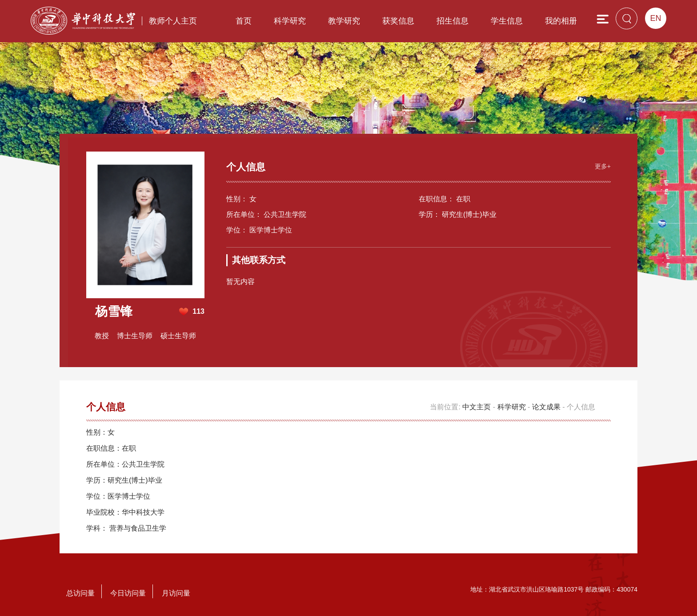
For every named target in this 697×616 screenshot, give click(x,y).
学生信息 (507, 21)
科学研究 (290, 21)
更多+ (603, 166)
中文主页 (477, 407)
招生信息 (453, 21)
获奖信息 (398, 21)
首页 (244, 21)
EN (655, 18)
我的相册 (561, 21)
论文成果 (546, 407)
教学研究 (344, 21)
